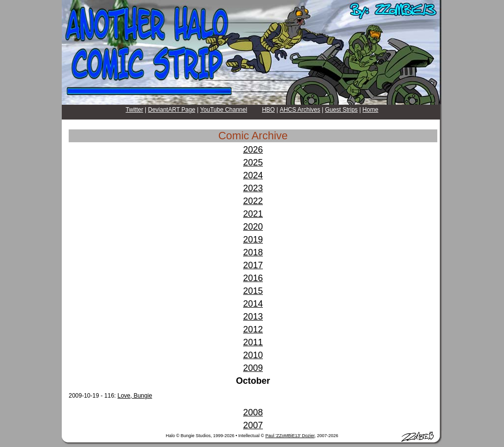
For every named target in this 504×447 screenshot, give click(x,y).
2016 (253, 278)
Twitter (134, 110)
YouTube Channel (224, 110)
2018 (253, 252)
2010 (253, 355)
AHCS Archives (300, 110)
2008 (253, 412)
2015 (253, 291)
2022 (253, 201)
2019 (253, 240)
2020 (253, 227)
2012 (253, 329)
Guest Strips (341, 110)
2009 (253, 368)
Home (371, 110)
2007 (253, 425)
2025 (253, 163)
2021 (253, 214)
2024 (253, 175)
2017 (253, 265)
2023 (253, 188)
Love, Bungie (135, 396)
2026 (253, 150)
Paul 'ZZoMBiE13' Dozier (290, 436)
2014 (253, 304)
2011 (253, 342)
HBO (268, 110)
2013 (253, 317)
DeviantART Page (172, 110)
